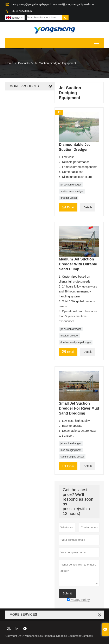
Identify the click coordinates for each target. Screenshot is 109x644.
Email (68, 207)
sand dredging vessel (72, 457)
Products (24, 63)
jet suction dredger (71, 185)
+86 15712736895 (21, 11)
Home (9, 63)
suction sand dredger (72, 191)
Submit (67, 593)
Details (88, 207)
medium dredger (69, 336)
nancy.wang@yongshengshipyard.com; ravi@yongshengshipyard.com (53, 4)
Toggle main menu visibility (97, 42)
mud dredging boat (71, 450)
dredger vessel (69, 198)
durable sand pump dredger (76, 342)
